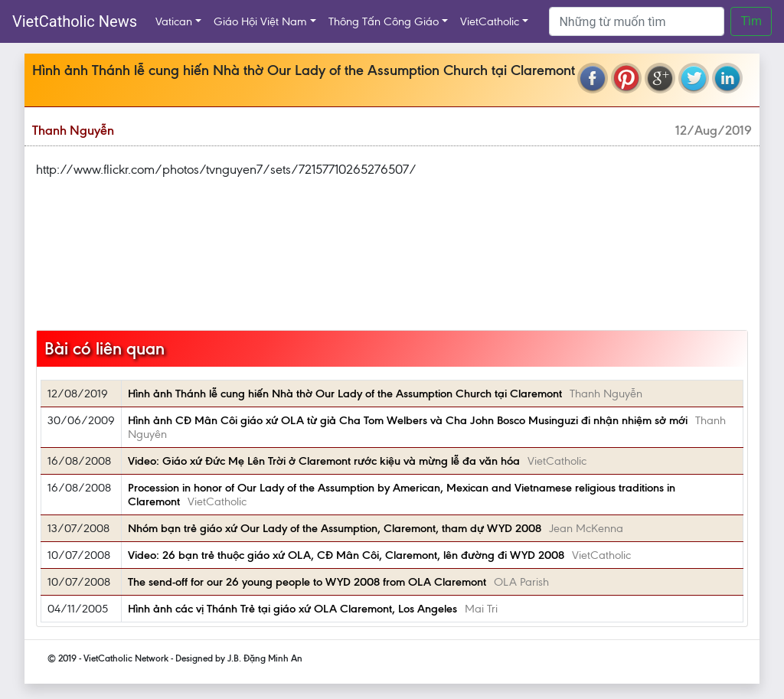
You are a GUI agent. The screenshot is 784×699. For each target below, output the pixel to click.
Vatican (174, 21)
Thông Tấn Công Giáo (384, 21)
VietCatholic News (75, 21)
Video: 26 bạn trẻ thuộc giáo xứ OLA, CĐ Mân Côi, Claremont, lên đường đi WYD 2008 (346, 555)
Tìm (751, 21)
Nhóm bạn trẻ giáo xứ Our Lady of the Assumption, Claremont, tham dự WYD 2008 (335, 528)
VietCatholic (490, 21)
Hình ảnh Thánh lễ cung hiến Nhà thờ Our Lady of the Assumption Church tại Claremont (345, 394)
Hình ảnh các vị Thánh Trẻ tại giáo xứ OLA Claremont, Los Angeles (292, 609)
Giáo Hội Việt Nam (260, 21)
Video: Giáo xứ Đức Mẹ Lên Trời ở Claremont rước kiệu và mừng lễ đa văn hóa (324, 461)
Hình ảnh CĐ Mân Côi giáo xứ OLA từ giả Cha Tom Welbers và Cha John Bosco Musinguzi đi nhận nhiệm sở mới (408, 420)
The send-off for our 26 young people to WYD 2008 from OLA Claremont (307, 582)
